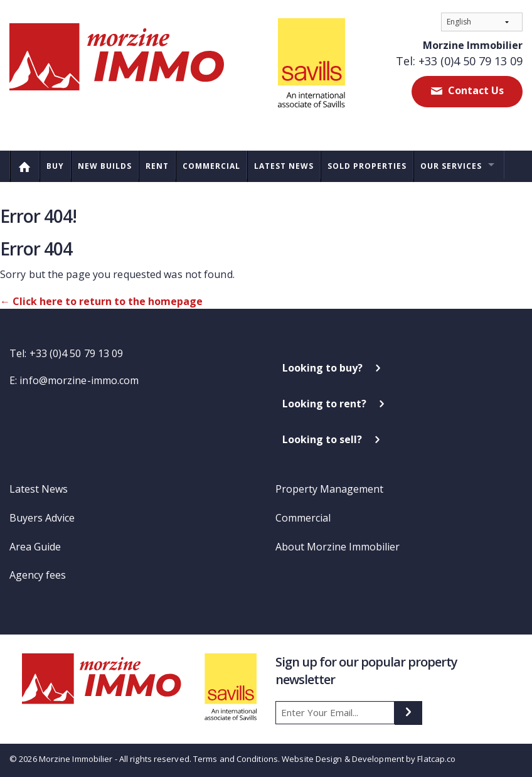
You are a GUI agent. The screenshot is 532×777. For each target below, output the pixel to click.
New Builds (105, 166)
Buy (55, 166)
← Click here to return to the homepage (101, 301)
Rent (157, 166)
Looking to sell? (322, 439)
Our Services (451, 166)
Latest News (284, 166)
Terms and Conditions (236, 759)
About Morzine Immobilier (338, 547)
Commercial (211, 166)
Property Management (329, 489)
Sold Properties (367, 166)
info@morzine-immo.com (79, 380)
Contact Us (475, 90)
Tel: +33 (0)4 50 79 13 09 (459, 61)
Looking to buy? (322, 368)
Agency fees (38, 575)
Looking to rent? (324, 404)
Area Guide (35, 547)
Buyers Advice (42, 518)
